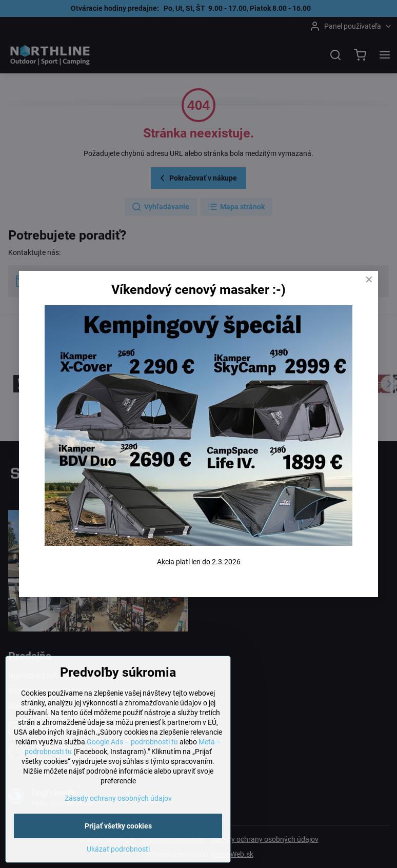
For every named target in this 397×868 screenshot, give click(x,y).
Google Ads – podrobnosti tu (132, 743)
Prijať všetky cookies (118, 827)
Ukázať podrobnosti (118, 850)
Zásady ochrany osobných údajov (118, 799)
